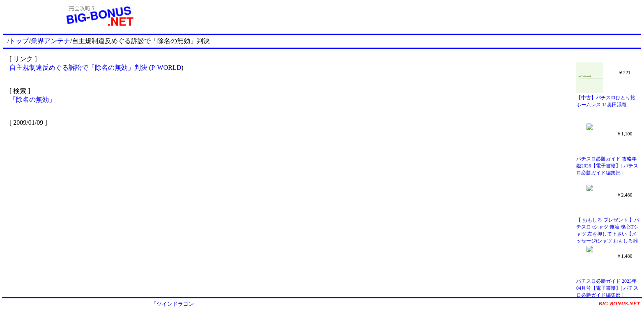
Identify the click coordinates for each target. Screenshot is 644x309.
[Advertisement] (418, 16)
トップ (19, 41)
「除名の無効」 (32, 100)
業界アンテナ (51, 41)
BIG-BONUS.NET (619, 303)
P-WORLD (166, 68)
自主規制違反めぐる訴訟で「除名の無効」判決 (78, 68)
